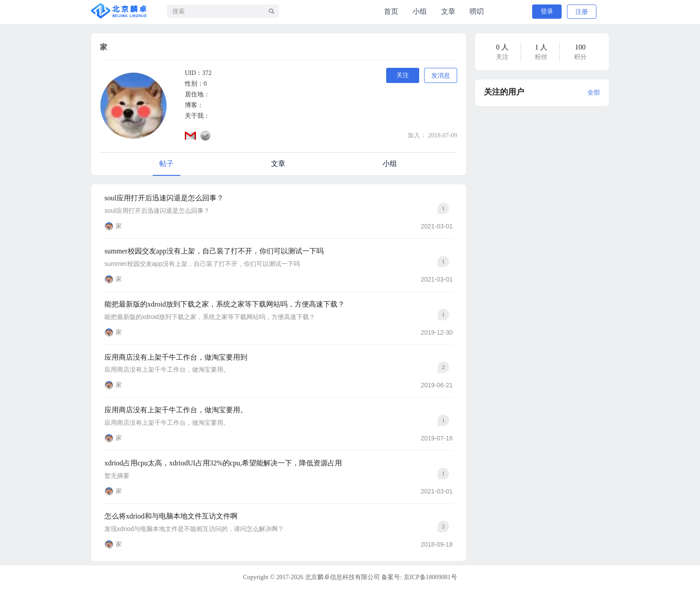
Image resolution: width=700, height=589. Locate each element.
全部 (594, 93)
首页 (391, 11)
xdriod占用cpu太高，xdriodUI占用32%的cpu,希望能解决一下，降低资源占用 (223, 463)
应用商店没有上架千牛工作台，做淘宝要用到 (176, 357)
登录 (547, 11)
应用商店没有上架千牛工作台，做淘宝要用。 (176, 410)
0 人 (502, 47)
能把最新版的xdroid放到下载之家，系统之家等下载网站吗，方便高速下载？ (225, 304)
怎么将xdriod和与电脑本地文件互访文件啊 (171, 516)
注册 (582, 12)
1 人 (541, 47)
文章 (448, 11)
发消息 (441, 76)
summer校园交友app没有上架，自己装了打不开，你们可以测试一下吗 (214, 251)
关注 (403, 75)
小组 (420, 11)
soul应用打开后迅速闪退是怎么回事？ (164, 198)
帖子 (167, 164)
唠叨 (477, 11)
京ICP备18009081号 (430, 577)
